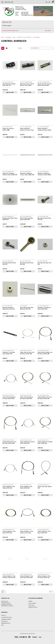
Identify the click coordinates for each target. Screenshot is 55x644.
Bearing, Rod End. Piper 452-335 (9, 263)
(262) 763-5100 (9, 2)
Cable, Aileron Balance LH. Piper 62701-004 (9, 398)
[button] (27, 31)
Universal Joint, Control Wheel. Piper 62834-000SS (27, 85)
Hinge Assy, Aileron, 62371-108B (8, 129)
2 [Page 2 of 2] (5, 592)
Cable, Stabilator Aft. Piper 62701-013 (26, 487)
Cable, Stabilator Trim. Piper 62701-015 (9, 532)
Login (30, 603)
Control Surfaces (36, 37)
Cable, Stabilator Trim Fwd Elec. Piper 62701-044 (9, 577)
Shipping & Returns (33, 607)
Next (51, 591)
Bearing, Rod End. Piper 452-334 (27, 263)
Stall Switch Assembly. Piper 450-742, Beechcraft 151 (9, 85)
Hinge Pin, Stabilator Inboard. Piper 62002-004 (10, 174)
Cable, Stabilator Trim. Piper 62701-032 (44, 532)
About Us (4, 615)
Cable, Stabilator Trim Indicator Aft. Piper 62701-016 (27, 532)
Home (3, 37)
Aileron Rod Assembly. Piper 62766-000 (27, 219)
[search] (46, 2)
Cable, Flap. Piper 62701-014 (45, 487)
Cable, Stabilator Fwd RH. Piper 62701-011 (45, 443)
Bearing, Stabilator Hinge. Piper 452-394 (9, 308)
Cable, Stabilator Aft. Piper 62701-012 (9, 487)
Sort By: (20, 48)
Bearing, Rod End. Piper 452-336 (44, 219)
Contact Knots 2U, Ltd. (7, 617)
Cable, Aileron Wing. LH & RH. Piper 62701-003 (45, 353)
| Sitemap (33, 634)
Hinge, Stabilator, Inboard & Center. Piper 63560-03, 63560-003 (27, 129)
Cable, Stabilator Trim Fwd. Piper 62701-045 (27, 577)
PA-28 (14, 37)
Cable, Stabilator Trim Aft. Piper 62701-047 (44, 577)
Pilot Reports (4, 621)
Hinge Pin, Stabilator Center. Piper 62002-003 (27, 174)
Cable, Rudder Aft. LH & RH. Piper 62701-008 (9, 443)
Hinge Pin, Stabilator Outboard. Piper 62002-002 (45, 174)
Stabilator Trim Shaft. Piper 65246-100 (9, 353)
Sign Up (34, 603)
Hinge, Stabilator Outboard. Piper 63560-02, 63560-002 (45, 129)
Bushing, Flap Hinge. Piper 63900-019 (10, 219)
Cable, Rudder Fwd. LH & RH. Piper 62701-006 (45, 398)
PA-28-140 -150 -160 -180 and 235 (24, 37)
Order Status (31, 605)
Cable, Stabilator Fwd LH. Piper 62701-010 (27, 443)
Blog (2, 625)
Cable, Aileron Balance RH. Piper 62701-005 (27, 398)
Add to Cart (10, 92)
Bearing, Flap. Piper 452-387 (45, 263)
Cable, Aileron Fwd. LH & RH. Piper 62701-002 (27, 353)
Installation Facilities (6, 619)
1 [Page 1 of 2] (2, 592)
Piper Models (8, 37)
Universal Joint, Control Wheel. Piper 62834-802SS (45, 85)
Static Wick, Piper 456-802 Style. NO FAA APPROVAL (27, 308)
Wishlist (30, 601)
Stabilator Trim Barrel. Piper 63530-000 (44, 308)
